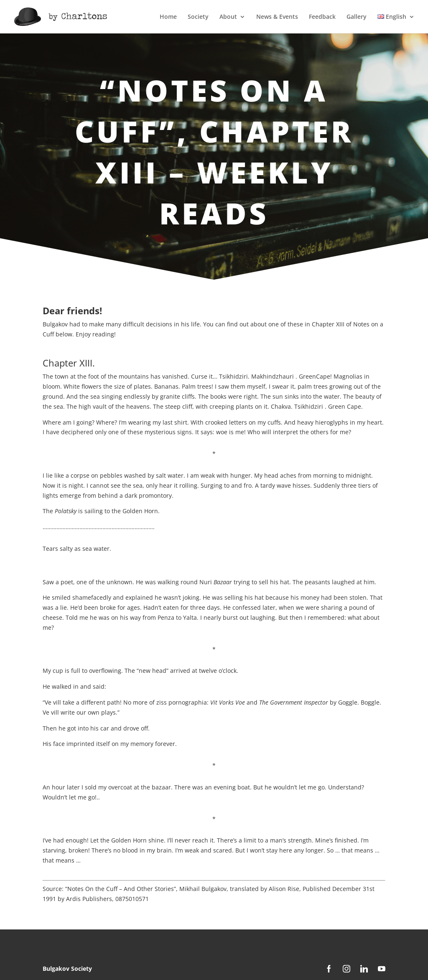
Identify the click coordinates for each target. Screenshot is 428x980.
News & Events (277, 17)
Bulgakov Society (67, 969)
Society (198, 17)
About (228, 17)
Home (168, 17)
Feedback (322, 17)
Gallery (357, 17)
